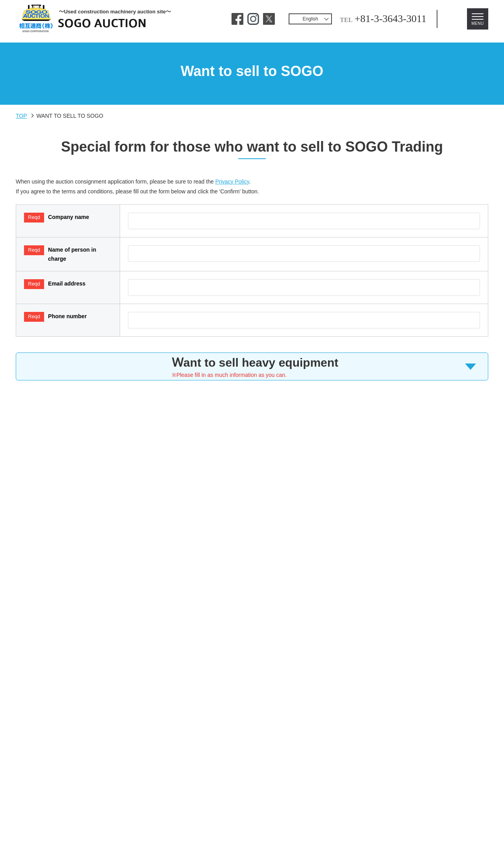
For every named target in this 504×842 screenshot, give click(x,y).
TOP (21, 117)
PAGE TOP (471, 835)
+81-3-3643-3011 (364, 19)
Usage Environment (206, 760)
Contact (123, 760)
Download (378, 760)
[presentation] (252, 530)
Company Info (327, 760)
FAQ (156, 760)
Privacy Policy (251, 187)
